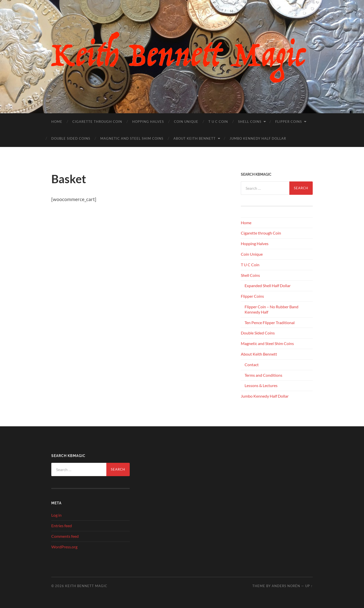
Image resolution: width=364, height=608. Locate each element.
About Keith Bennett (195, 138)
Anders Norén (286, 586)
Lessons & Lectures (261, 385)
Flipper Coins (289, 122)
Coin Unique (186, 122)
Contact (252, 365)
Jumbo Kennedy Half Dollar (258, 138)
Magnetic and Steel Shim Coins (132, 138)
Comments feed (65, 536)
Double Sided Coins (71, 138)
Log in (56, 515)
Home (57, 122)
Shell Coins (250, 122)
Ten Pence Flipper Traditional (270, 322)
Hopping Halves (148, 122)
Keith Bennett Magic (86, 586)
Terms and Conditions (263, 375)
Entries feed (62, 526)
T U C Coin (218, 122)
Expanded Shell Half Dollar (268, 286)
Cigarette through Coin (97, 122)
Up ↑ (309, 586)
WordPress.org (64, 547)
